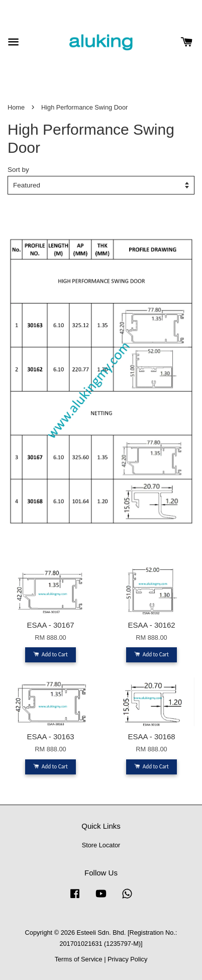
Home (16, 107)
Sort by (18, 170)
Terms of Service (79, 959)
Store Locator (101, 845)
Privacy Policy (127, 959)
